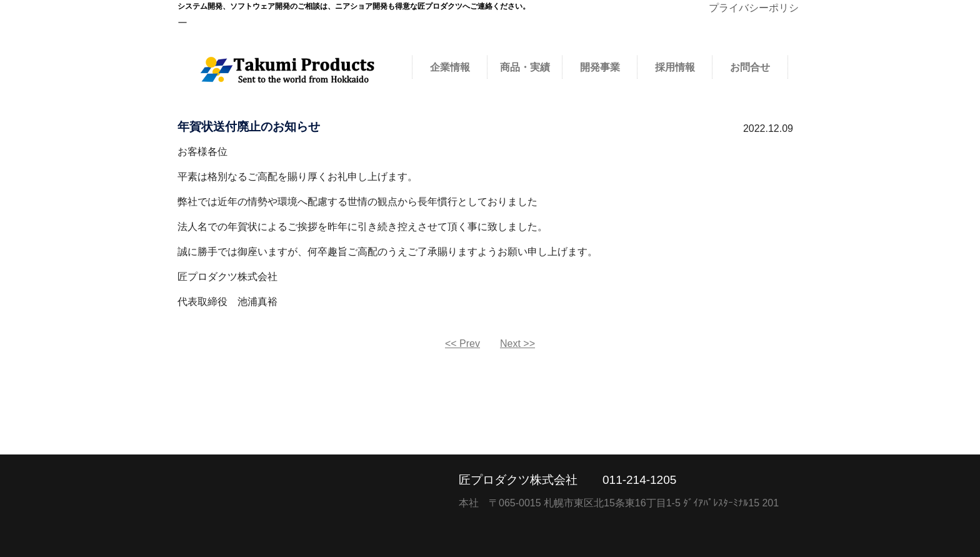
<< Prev (462, 344)
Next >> (517, 344)
